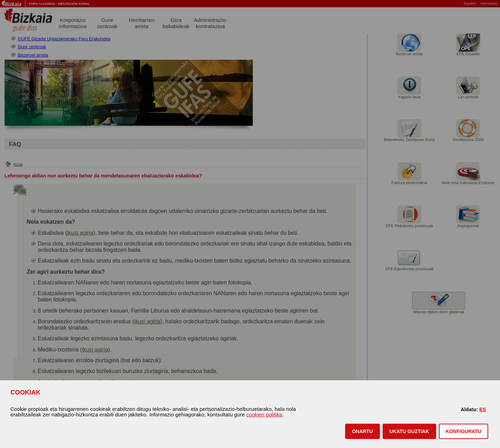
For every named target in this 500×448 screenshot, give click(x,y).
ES (482, 409)
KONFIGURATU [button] (464, 431)
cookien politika (264, 415)
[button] (362, 431)
